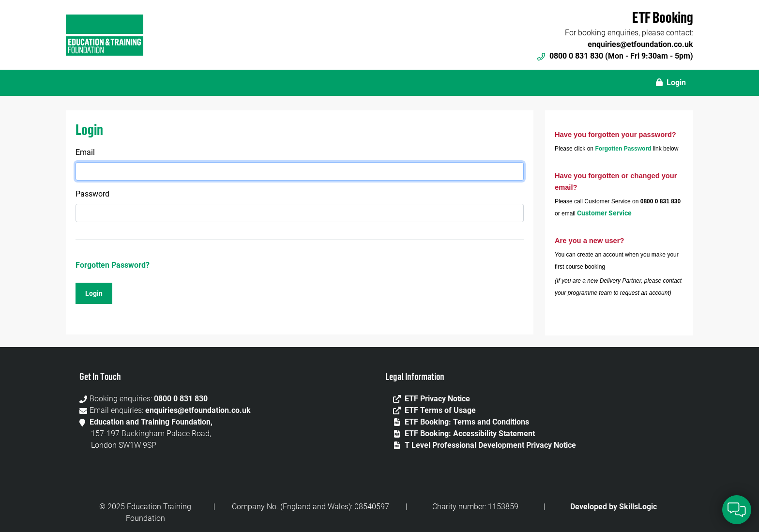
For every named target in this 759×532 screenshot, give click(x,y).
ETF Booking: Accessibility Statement (470, 433)
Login (671, 83)
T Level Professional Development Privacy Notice (490, 445)
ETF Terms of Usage (440, 410)
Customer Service (604, 213)
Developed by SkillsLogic (614, 507)
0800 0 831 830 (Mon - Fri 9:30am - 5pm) (615, 56)
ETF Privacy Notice (437, 399)
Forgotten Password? (113, 265)
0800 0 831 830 (181, 399)
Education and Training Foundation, (151, 422)
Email (85, 152)
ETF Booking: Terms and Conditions (467, 422)
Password (92, 194)
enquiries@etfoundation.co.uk (640, 44)
